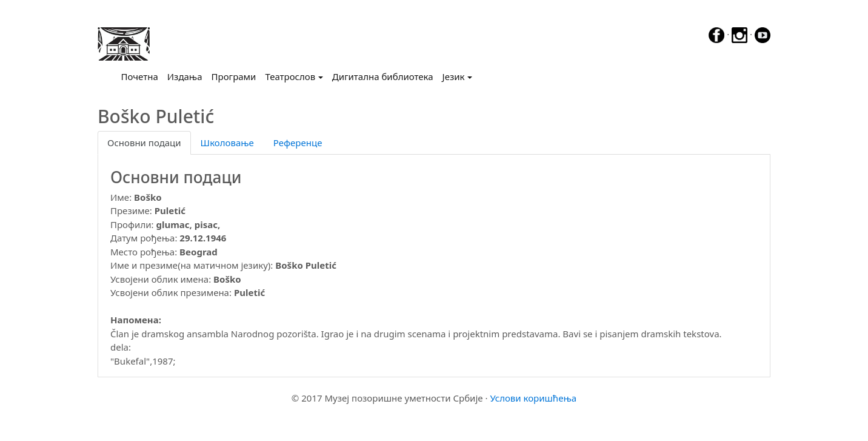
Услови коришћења (533, 398)
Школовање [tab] (227, 143)
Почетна (142, 76)
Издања (185, 76)
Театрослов (290, 76)
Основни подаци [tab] (144, 143)
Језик (454, 76)
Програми (234, 76)
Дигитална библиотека (383, 76)
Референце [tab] (298, 143)
